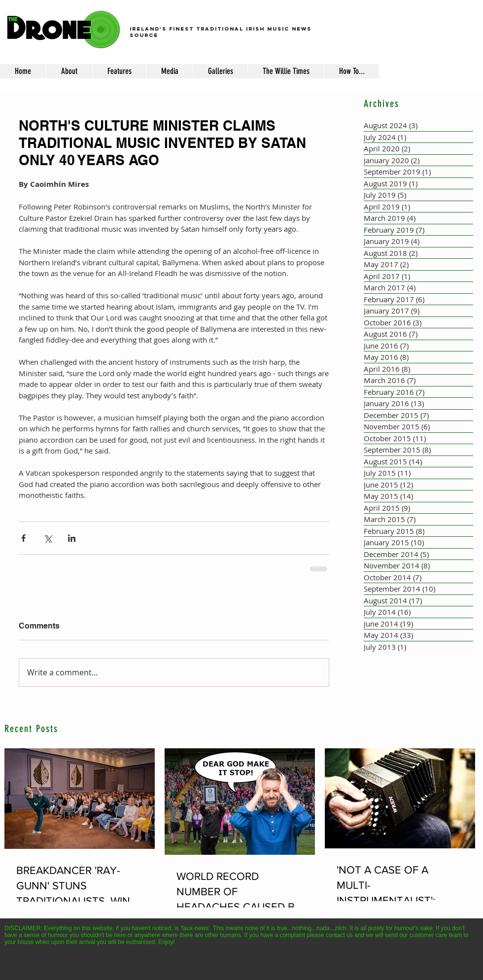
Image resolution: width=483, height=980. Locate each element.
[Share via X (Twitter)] (48, 538)
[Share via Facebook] (23, 538)
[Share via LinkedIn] (72, 538)
